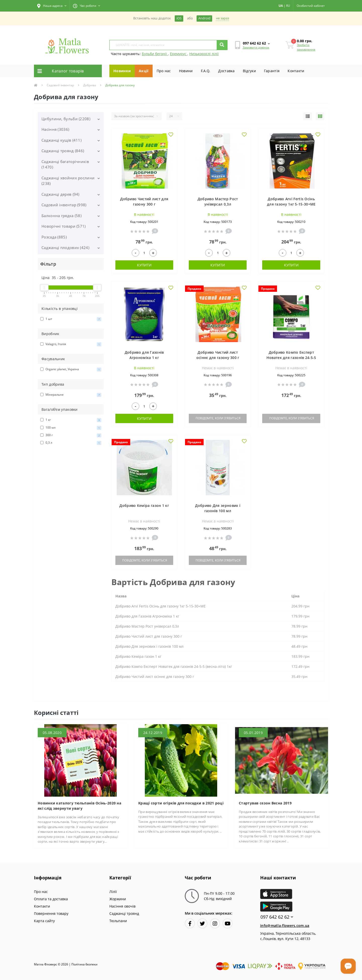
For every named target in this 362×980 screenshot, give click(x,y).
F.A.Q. (206, 71)
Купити (144, 265)
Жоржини (118, 899)
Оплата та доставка (51, 899)
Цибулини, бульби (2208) (66, 119)
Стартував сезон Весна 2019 (265, 803)
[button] (52, 6)
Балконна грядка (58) (61, 216)
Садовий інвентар (60, 85)
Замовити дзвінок (256, 47)
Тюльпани (118, 921)
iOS (179, 18)
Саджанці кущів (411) (61, 140)
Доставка (226, 71)
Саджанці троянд (124, 913)
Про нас (164, 71)
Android (204, 18)
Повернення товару (51, 913)
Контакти (296, 71)
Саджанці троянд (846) (63, 151)
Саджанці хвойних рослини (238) (68, 181)
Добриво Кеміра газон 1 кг (144, 505)
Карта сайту (44, 921)
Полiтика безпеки (84, 964)
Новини (186, 71)
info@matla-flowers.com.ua (285, 926)
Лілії (113, 892)
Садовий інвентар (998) (64, 205)
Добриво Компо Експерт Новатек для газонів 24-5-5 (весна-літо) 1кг (291, 358)
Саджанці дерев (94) (60, 194)
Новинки (122, 71)
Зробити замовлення (306, 47)
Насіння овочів (122, 906)
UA (281, 6)
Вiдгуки (249, 71)
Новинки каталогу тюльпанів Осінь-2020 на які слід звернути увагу (79, 806)
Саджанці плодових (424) (65, 248)
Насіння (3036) (55, 129)
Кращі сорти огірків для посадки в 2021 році (181, 803)
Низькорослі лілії (204, 54)
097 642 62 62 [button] (277, 917)
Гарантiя (272, 71)
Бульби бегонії (155, 54)
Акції (144, 71)
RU (288, 6)
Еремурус (179, 54)
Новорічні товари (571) (64, 226)
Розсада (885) (54, 237)
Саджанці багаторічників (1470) (65, 164)
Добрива (90, 85)
